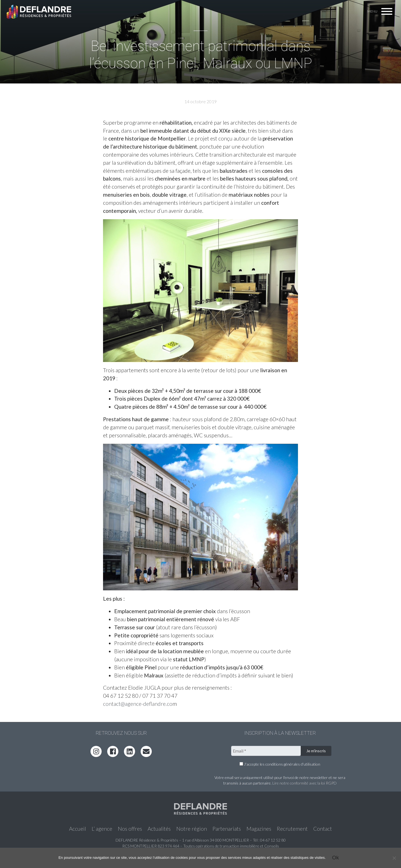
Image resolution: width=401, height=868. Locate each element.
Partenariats (227, 829)
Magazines (259, 829)
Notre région (192, 829)
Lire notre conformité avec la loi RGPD (305, 783)
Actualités (159, 829)
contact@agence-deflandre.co (138, 704)
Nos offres (130, 829)
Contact (323, 829)
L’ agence (102, 829)
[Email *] (266, 751)
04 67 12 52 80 (273, 840)
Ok (336, 858)
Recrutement (292, 829)
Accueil (78, 829)
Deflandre (39, 12)
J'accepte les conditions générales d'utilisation (280, 764)
